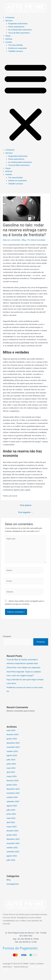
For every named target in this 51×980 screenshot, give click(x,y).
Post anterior (26, 505)
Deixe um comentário (12, 240)
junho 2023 (11, 814)
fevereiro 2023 (12, 831)
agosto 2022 (12, 856)
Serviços (9, 21)
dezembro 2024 (13, 743)
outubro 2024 (12, 751)
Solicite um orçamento (18, 48)
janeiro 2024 (12, 785)
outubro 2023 (12, 797)
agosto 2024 (12, 755)
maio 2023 (11, 818)
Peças (8, 36)
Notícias (9, 39)
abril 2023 (11, 822)
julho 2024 (11, 760)
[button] (26, 102)
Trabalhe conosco (16, 51)
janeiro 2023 (12, 835)
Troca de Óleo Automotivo (19, 33)
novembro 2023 (13, 793)
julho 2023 (11, 810)
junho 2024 (11, 764)
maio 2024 (11, 768)
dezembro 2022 (13, 839)
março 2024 (11, 776)
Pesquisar (7, 636)
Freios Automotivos (16, 27)
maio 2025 (11, 730)
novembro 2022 (13, 843)
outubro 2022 (12, 847)
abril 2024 (11, 772)
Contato (9, 42)
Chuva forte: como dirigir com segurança (23, 667)
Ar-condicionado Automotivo (20, 30)
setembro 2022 (13, 852)
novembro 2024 (13, 747)
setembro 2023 (13, 801)
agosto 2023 (12, 806)
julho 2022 (11, 860)
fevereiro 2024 (12, 780)
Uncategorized (13, 884)
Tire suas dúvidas (16, 45)
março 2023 (11, 827)
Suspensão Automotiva (18, 24)
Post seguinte (26, 512)
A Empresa (10, 17)
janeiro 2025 (12, 739)
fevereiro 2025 (12, 734)
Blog (24, 240)
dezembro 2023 (13, 789)
